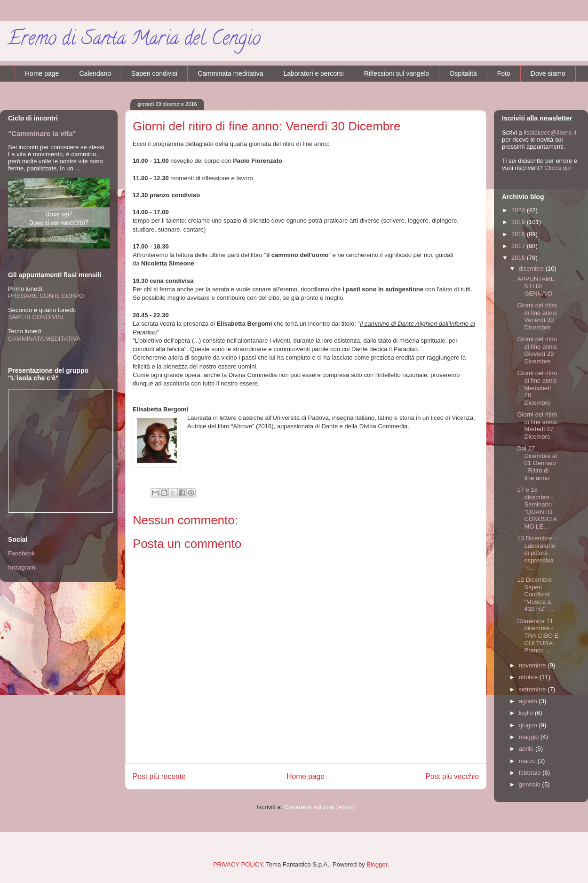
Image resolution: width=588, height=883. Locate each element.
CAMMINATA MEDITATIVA (44, 339)
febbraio (531, 773)
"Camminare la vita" (42, 133)
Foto (504, 73)
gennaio (531, 784)
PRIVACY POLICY (238, 864)
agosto (529, 701)
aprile (527, 749)
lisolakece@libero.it (550, 132)
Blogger (377, 864)
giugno (529, 725)
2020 (519, 210)
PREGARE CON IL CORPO (46, 296)
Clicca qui (557, 168)
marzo (528, 761)
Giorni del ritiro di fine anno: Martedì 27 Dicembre (537, 425)
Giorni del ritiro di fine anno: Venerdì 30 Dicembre (537, 316)
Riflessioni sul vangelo (397, 73)
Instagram (22, 567)
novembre (533, 665)
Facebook (21, 553)
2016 (519, 258)
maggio (530, 737)
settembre (533, 689)
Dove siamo (548, 73)
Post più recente (159, 776)
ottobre (529, 677)
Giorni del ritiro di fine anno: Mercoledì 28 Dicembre (537, 388)
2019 (519, 222)
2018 (519, 234)
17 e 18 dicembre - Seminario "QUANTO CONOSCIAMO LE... (537, 508)
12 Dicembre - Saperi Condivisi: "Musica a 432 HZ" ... (536, 594)
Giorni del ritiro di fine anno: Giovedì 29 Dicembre (537, 350)
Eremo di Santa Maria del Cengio (134, 40)
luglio (527, 713)
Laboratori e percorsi (313, 73)
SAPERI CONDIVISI (36, 317)
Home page (42, 73)
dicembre (532, 269)
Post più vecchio (452, 776)
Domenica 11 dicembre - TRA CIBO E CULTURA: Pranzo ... (538, 636)
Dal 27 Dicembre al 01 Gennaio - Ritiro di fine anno (537, 463)
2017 (519, 246)
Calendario (95, 73)
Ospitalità (463, 73)
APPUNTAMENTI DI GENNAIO (536, 286)
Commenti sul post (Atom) (319, 807)
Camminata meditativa (230, 73)
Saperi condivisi (154, 73)
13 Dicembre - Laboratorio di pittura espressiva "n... (536, 553)
